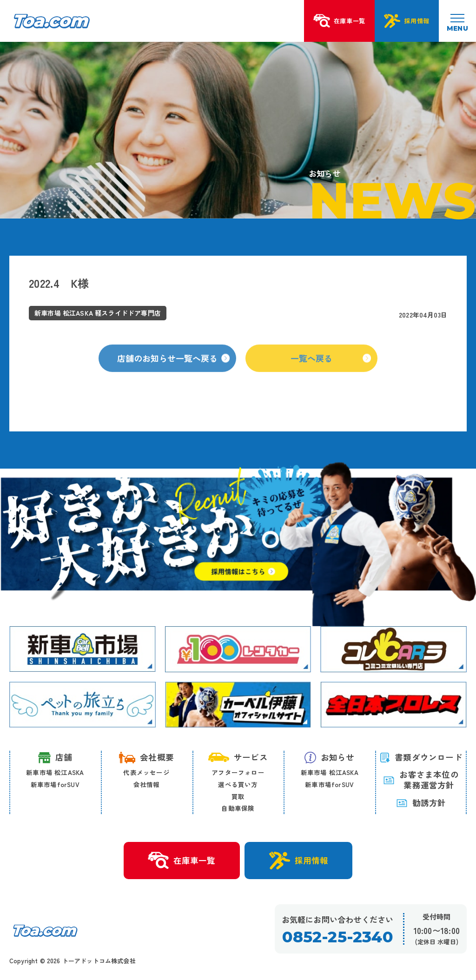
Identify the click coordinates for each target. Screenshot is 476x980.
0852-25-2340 (337, 937)
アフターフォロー (238, 772)
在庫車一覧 (182, 861)
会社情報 (147, 784)
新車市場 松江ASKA (55, 772)
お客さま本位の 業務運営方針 (421, 780)
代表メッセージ (146, 772)
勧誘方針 (421, 803)
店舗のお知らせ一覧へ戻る (173, 375)
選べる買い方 (238, 784)
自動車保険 (238, 808)
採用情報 (299, 861)
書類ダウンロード (421, 757)
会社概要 (146, 757)
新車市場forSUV (55, 784)
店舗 (55, 758)
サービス (238, 757)
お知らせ (330, 757)
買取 (238, 796)
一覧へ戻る (331, 375)
